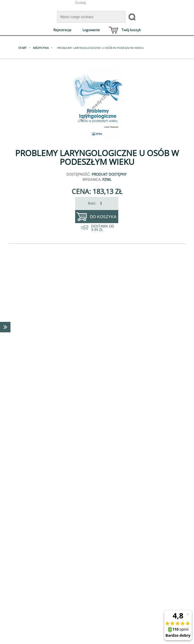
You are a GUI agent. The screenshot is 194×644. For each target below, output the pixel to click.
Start (23, 48)
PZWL (107, 180)
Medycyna (41, 48)
